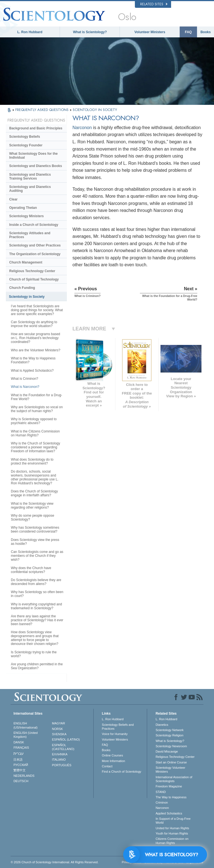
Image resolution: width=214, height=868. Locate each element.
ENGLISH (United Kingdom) (25, 735)
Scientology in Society (27, 297)
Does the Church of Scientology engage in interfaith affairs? (34, 493)
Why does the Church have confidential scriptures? (31, 570)
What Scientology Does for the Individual (33, 156)
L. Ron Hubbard (30, 32)
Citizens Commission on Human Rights (172, 841)
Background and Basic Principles (36, 128)
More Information (114, 761)
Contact (107, 766)
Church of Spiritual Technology (34, 279)
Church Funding (22, 288)
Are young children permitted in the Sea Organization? (37, 666)
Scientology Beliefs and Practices (118, 727)
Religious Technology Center (32, 271)
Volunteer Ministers (150, 32)
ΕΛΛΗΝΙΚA (60, 754)
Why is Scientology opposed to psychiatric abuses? (34, 421)
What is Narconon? (25, 387)
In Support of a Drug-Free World (173, 821)
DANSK (19, 742)
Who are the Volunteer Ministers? (36, 350)
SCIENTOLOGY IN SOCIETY (95, 110)
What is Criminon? (25, 379)
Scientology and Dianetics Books (36, 166)
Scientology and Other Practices (35, 245)
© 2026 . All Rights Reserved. (54, 862)
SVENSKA (59, 734)
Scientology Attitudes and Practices (30, 235)
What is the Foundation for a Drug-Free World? (37, 397)
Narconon (82, 128)
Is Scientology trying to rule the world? (34, 654)
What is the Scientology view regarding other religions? (32, 506)
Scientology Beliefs (25, 137)
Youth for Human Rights (172, 833)
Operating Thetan (23, 208)
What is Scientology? (90, 32)
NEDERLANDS (24, 776)
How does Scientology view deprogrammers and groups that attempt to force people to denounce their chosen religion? (35, 638)
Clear (13, 199)
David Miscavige (167, 751)
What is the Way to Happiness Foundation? (33, 360)
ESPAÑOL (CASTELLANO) (63, 747)
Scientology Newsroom (171, 746)
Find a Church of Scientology (122, 772)
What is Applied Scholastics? (32, 371)
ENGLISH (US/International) (25, 725)
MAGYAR (59, 723)
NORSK (58, 729)
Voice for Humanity (115, 734)
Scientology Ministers (26, 216)
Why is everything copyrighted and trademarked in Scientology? (36, 606)
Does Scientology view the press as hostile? (35, 542)
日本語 (18, 760)
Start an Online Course (171, 762)
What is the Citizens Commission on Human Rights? (35, 433)
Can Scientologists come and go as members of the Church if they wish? (37, 556)
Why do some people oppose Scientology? (32, 518)
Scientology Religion (169, 735)
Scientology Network (169, 730)
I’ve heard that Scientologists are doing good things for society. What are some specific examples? (37, 310)
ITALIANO (59, 760)
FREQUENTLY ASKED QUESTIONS (42, 110)
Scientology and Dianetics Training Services (30, 176)
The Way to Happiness (171, 797)
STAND (160, 792)
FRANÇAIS (21, 748)
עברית (19, 753)
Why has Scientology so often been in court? (37, 594)
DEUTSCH (21, 781)
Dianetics (162, 725)
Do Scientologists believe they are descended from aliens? (36, 582)
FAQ (189, 32)
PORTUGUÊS (62, 765)
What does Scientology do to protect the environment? (32, 461)
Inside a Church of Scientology (34, 225)
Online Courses (113, 755)
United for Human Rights (172, 828)
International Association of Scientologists (174, 779)
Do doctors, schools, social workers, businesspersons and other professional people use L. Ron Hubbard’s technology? (35, 477)
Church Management (26, 262)
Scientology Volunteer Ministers (170, 770)
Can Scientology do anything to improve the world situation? (34, 324)
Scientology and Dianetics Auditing (30, 189)
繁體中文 (20, 770)
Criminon (162, 802)
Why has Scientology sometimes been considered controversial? (35, 529)
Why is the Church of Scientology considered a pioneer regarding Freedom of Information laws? (36, 447)
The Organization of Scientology (35, 254)
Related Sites (154, 4)
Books (206, 32)
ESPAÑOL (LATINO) (66, 739)
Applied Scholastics (169, 813)
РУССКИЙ (21, 765)
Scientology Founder (26, 145)
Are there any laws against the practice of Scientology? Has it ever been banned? (37, 620)
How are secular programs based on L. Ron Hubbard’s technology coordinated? (36, 338)
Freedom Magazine (169, 786)
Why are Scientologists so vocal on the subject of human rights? (37, 409)
